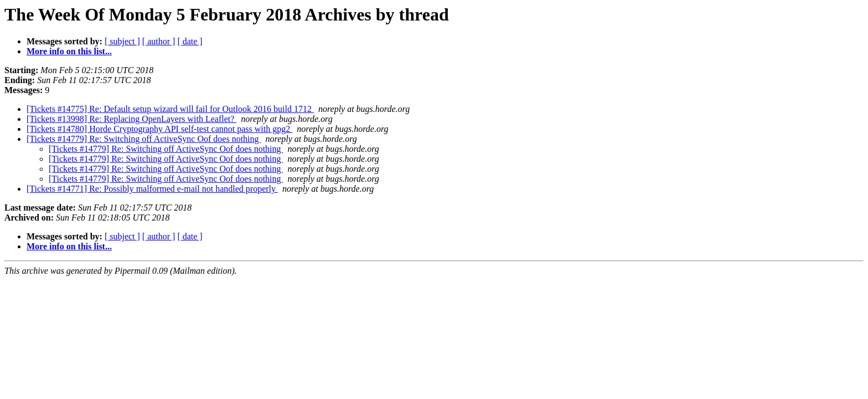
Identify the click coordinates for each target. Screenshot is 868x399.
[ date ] (190, 41)
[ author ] (159, 41)
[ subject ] (122, 41)
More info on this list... (69, 51)
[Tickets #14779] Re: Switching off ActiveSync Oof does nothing (144, 139)
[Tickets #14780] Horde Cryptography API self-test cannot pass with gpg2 (159, 129)
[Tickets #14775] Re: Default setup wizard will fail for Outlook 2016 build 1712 (170, 109)
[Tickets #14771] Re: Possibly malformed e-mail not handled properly (152, 189)
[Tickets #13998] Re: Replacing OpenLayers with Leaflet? (131, 119)
